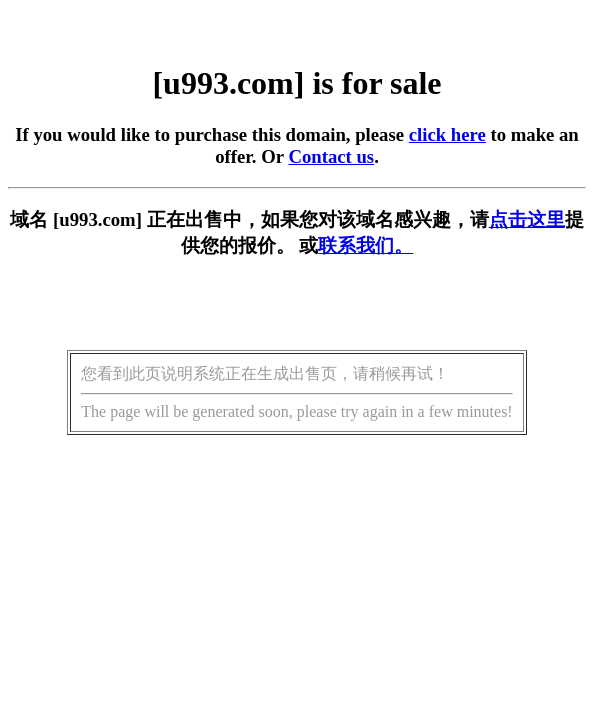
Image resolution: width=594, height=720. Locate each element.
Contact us (331, 156)
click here (447, 134)
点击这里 (527, 219)
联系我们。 (365, 245)
